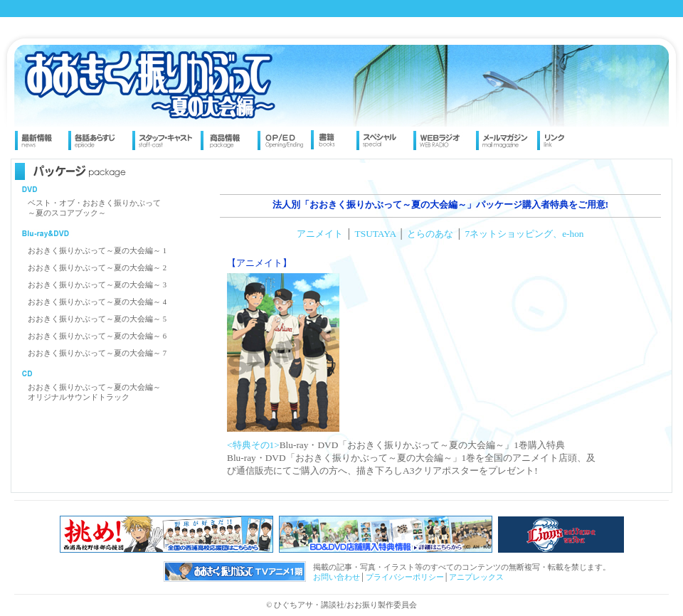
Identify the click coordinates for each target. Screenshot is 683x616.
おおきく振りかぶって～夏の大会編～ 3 (97, 285)
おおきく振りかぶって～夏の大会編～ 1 (97, 251)
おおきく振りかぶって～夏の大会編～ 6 (97, 336)
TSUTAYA (376, 234)
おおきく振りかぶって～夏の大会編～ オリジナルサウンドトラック (94, 392)
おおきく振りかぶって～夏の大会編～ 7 (97, 353)
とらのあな (430, 234)
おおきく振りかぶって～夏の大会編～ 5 (97, 319)
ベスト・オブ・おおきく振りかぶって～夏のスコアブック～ (94, 208)
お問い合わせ (337, 577)
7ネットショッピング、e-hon (525, 234)
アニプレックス (476, 577)
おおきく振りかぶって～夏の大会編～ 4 (97, 302)
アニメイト (320, 234)
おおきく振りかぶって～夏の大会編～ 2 (97, 268)
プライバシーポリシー (405, 577)
